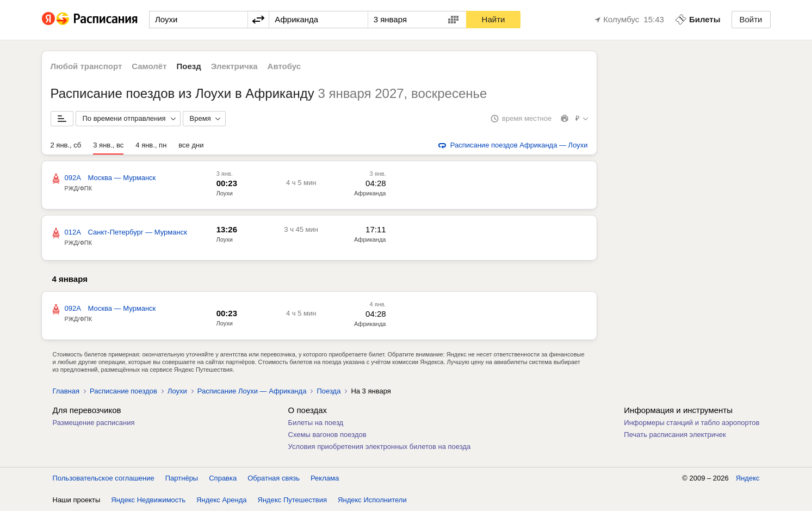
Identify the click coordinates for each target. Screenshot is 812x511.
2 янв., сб (66, 145)
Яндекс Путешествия (293, 500)
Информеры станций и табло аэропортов (692, 423)
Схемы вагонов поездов (327, 435)
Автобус (284, 66)
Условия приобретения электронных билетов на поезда (380, 447)
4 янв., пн (151, 145)
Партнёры (182, 478)
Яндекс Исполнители (372, 500)
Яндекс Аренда (221, 500)
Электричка (234, 66)
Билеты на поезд (316, 423)
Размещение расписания (94, 423)
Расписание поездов (123, 391)
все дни (191, 145)
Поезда (328, 391)
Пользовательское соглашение (104, 478)
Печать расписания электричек (675, 435)
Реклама (325, 478)
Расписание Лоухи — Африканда (252, 391)
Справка (223, 478)
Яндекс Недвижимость (148, 500)
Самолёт (149, 66)
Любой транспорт (86, 66)
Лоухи (225, 193)
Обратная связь (274, 478)
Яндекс (748, 478)
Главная (66, 391)
